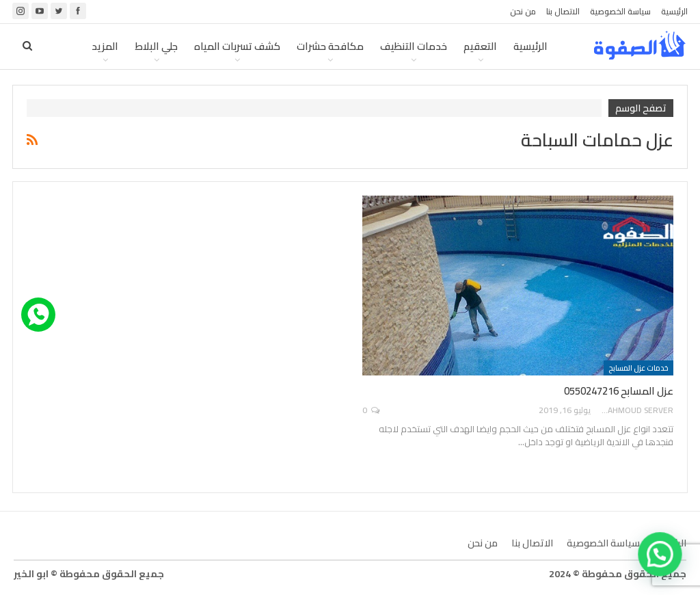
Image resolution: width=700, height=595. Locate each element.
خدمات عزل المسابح (638, 368)
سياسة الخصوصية (620, 11)
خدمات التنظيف (414, 46)
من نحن (523, 11)
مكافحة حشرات (330, 46)
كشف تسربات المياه (237, 46)
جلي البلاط (156, 46)
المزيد (105, 46)
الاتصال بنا (563, 11)
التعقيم (480, 46)
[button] (661, 557)
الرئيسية (674, 11)
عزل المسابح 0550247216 (619, 391)
